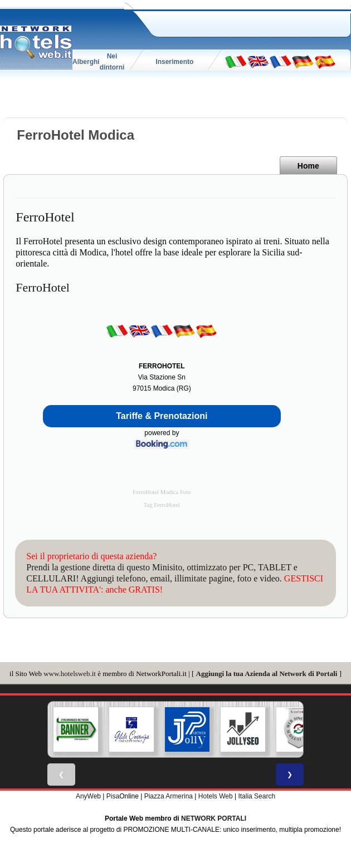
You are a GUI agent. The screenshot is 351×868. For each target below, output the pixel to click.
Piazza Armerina (169, 796)
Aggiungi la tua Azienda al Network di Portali (267, 674)
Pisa (113, 796)
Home (308, 166)
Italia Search (257, 796)
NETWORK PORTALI (214, 818)
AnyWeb (88, 796)
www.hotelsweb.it (70, 674)
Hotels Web (216, 796)
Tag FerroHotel (162, 505)
